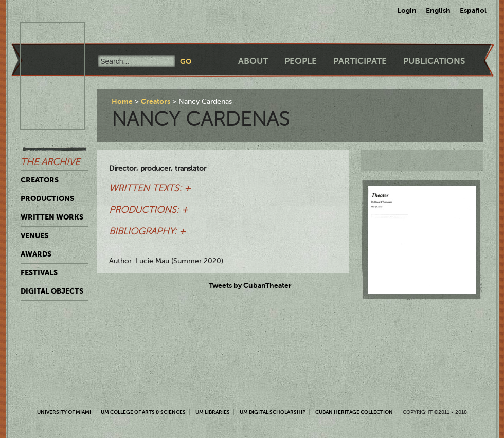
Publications (434, 61)
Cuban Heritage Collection (354, 412)
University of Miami (64, 412)
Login (407, 10)
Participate (360, 61)
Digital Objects (52, 291)
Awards (36, 254)
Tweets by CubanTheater (250, 285)
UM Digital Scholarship (273, 412)
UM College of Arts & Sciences (143, 412)
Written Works (52, 217)
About (253, 61)
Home (122, 101)
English (438, 10)
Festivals (39, 272)
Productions (47, 198)
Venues (34, 235)
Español (473, 10)
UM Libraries (213, 412)
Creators (40, 180)
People (301, 61)
